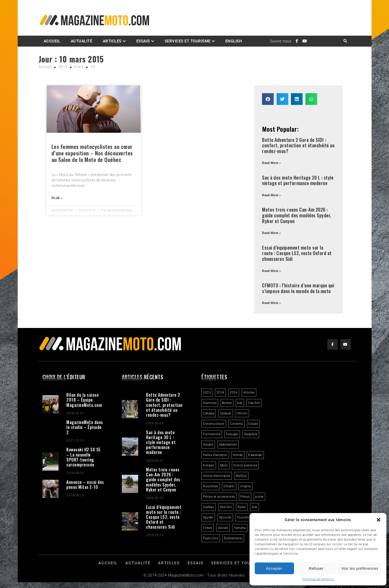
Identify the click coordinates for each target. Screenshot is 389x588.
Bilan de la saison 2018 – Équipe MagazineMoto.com (84, 400)
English (234, 41)
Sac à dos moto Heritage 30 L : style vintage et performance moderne (298, 180)
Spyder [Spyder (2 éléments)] (208, 517)
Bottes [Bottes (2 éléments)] (227, 403)
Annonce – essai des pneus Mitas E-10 (85, 485)
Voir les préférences (360, 568)
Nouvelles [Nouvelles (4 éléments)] (211, 486)
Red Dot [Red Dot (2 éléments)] (226, 507)
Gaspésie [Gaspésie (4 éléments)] (251, 434)
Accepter (274, 568)
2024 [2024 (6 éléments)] (220, 393)
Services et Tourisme (188, 41)
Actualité (82, 41)
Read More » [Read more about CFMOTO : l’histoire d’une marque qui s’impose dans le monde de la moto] (272, 303)
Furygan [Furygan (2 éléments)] (232, 434)
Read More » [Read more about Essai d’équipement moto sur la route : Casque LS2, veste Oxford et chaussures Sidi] (272, 271)
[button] (379, 520)
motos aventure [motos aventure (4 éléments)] (245, 465)
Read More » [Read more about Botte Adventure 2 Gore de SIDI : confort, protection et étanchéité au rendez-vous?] (272, 163)
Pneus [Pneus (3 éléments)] (245, 497)
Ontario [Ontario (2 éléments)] (229, 486)
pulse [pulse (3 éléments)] (259, 497)
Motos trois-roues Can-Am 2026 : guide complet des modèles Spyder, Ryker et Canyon (297, 215)
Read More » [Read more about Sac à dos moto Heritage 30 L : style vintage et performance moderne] (272, 195)
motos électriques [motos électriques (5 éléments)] (217, 476)
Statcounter (11, 585)
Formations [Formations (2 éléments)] (212, 434)
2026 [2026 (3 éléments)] (234, 393)
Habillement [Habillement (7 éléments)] (228, 445)
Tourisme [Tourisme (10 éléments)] (244, 517)
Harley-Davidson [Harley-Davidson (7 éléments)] (215, 455)
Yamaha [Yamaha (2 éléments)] (240, 528)
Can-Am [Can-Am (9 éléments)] (254, 403)
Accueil (52, 41)
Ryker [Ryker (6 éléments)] (242, 507)
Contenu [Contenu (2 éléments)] (237, 424)
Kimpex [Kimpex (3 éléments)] (209, 465)
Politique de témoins (318, 579)
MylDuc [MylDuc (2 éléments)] (241, 476)
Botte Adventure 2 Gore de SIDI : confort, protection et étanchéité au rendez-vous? (298, 145)
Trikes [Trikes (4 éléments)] (208, 528)
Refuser (316, 568)
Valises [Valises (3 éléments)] (223, 528)
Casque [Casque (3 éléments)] (225, 413)
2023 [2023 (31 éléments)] (207, 393)
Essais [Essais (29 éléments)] (253, 424)
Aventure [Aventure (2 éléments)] (210, 403)
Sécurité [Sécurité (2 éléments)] (225, 517)
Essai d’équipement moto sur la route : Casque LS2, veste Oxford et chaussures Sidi (297, 253)
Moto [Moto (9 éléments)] (224, 465)
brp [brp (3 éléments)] (240, 403)
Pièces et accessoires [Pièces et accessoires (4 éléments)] (219, 497)
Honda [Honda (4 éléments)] (238, 455)
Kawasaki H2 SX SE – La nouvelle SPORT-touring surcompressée (84, 457)
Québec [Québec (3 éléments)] (209, 507)
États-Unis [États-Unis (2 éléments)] (211, 538)
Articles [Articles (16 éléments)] (249, 393)
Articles (112, 41)
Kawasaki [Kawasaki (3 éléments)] (255, 455)
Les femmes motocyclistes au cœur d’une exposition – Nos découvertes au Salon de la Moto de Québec (92, 153)
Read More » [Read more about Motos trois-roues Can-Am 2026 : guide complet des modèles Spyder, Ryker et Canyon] (272, 233)
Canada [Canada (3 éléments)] (209, 413)
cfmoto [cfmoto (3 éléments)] (242, 413)
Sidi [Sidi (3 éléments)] (254, 507)
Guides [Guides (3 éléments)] (208, 445)
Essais (143, 41)
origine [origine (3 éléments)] (245, 486)
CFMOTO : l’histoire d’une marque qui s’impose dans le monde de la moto (298, 288)
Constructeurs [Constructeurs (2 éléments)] (214, 424)
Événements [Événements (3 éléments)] (233, 538)
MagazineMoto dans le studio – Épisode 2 (85, 427)
